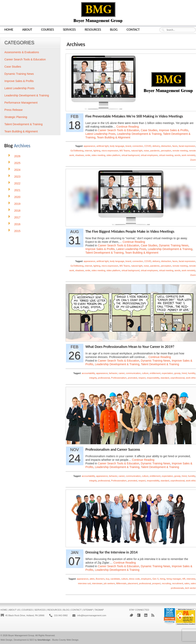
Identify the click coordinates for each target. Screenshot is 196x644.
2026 (17, 156)
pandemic (155, 151)
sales (187, 583)
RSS (153, 615)
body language (117, 146)
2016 (17, 224)
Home (9, 29)
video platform (113, 155)
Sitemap (88, 610)
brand (128, 146)
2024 (17, 170)
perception (166, 151)
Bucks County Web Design (65, 640)
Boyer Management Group (21, 635)
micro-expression (110, 151)
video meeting (98, 155)
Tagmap (99, 610)
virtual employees (149, 155)
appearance (89, 146)
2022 (17, 183)
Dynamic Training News (174, 245)
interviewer (97, 583)
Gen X (155, 579)
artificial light (103, 146)
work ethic (191, 378)
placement (133, 583)
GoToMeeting (77, 151)
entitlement (155, 373)
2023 (17, 177)
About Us (14, 610)
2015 (17, 231)
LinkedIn (146, 615)
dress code (134, 579)
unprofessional (178, 378)
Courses (47, 29)
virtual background (130, 155)
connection (138, 146)
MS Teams (125, 151)
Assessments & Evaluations (22, 52)
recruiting (166, 583)
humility (191, 373)
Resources (93, 29)
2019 (17, 204)
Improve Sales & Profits (174, 130)
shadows (79, 155)
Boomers (100, 579)
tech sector (190, 588)
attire (92, 579)
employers (146, 579)
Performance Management (21, 103)
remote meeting (180, 151)
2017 (17, 217)
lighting (97, 151)
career (122, 373)
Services (69, 29)
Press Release (13, 110)
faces (175, 146)
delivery (156, 146)
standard (165, 378)
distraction (166, 146)
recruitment (177, 583)
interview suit (84, 583)
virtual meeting (166, 155)
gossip (177, 373)
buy (107, 579)
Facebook (139, 615)
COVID (148, 146)
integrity (93, 378)
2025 (17, 163)
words (177, 155)
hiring (162, 579)
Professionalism (119, 378)
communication (133, 373)
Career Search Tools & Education (118, 130)
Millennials (121, 583)
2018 (17, 211)
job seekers (109, 583)
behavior (113, 373)
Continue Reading (128, 127)
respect (142, 378)
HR (184, 579)
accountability (88, 373)
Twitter (131, 615)
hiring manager (174, 579)
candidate (115, 579)
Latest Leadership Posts (100, 134)
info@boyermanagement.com (92, 615)
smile (88, 155)
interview (191, 579)
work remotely (188, 155)
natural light (137, 151)
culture (145, 373)
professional (104, 378)
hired (184, 373)
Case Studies (149, 130)
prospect (156, 583)
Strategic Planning (16, 117)
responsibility (153, 378)
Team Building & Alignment (114, 137)
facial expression (187, 146)
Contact (133, 29)
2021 (17, 190)
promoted (132, 378)
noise (146, 151)
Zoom (193, 160)
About (27, 29)
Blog (114, 29)
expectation (167, 373)
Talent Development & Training (104, 253)
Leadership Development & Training (139, 134)
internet (88, 151)
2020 (17, 197)
